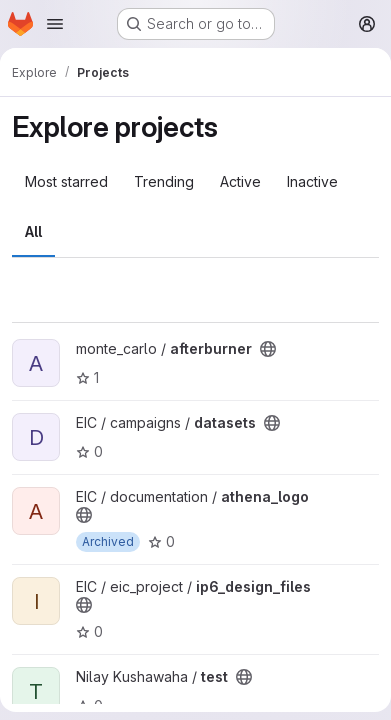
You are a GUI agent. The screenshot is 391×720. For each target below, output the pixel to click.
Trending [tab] (164, 181)
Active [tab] (240, 181)
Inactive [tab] (312, 181)
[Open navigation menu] (55, 24)
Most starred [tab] (66, 181)
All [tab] (33, 231)
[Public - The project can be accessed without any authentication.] (268, 349)
